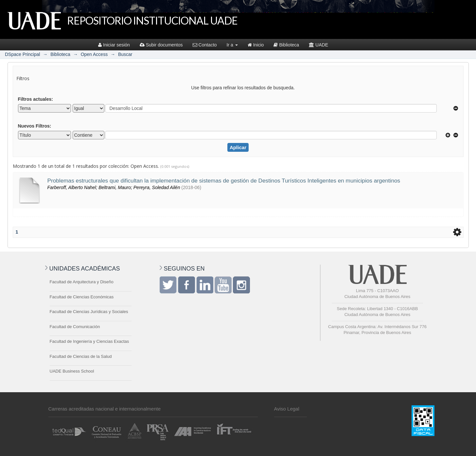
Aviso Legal (287, 409)
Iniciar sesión (114, 45)
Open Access (94, 54)
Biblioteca (286, 45)
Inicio (256, 45)
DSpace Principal (22, 54)
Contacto (205, 45)
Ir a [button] (232, 45)
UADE (318, 45)
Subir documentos (161, 45)
